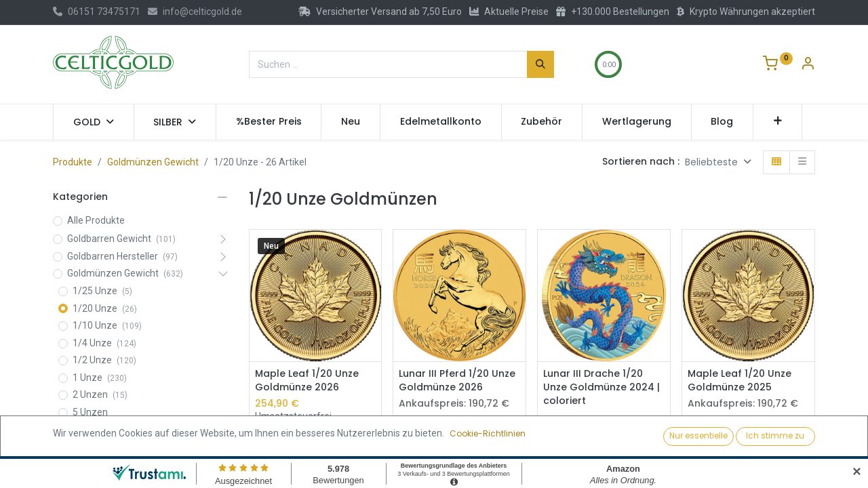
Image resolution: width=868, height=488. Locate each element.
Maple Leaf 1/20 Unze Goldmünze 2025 (739, 381)
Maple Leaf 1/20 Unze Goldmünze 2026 (307, 381)
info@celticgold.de (195, 12)
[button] (777, 122)
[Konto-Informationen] (808, 65)
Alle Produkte (96, 220)
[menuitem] (269, 122)
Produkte (73, 162)
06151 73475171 (97, 12)
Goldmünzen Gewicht (153, 162)
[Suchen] (540, 64)
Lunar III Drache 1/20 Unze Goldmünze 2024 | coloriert (601, 387)
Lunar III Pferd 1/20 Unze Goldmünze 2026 (457, 381)
